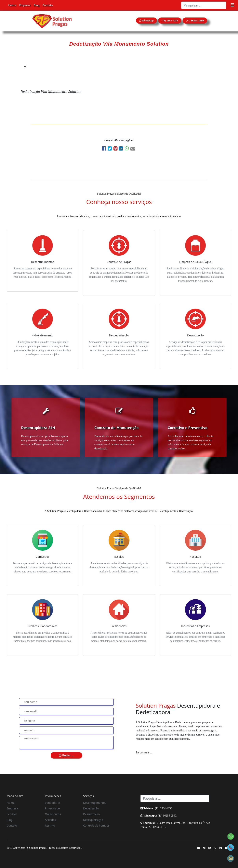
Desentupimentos (95, 803)
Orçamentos (53, 814)
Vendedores (53, 803)
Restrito (50, 825)
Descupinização (93, 820)
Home (12, 5)
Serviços (12, 814)
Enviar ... (66, 755)
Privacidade (52, 808)
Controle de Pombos (96, 825)
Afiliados (50, 820)
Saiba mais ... (144, 752)
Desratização (91, 814)
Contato (48, 5)
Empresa (25, 5)
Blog (37, 5)
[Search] (204, 5)
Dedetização (91, 808)
